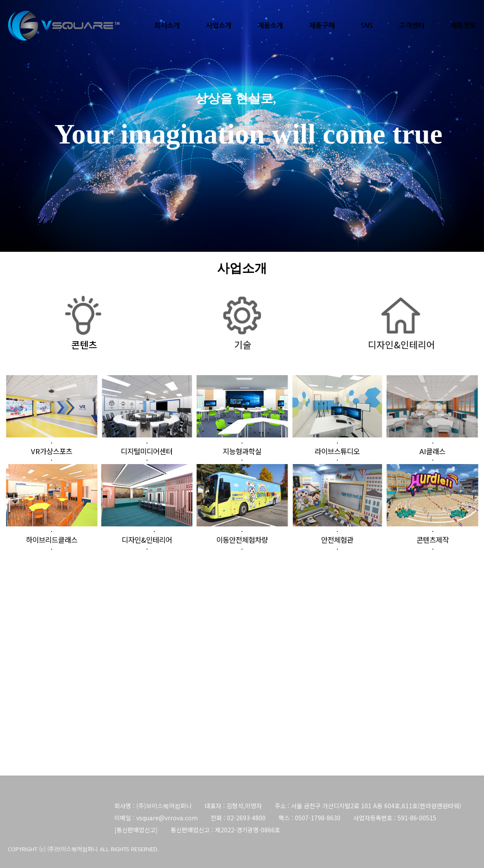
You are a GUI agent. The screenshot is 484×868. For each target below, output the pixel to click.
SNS (367, 26)
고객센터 (412, 26)
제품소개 (270, 26)
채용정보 (463, 26)
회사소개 (167, 26)
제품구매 (322, 26)
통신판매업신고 (136, 830)
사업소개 (219, 26)
